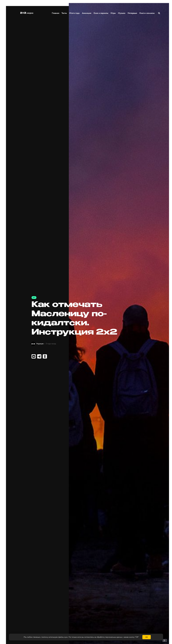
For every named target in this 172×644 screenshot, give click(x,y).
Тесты (64, 13)
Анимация (87, 13)
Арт (34, 297)
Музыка (122, 13)
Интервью (133, 13)
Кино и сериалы (101, 13)
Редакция (41, 344)
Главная (56, 13)
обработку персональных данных (110, 637)
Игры (113, 13)
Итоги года (75, 13)
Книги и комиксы (147, 13)
